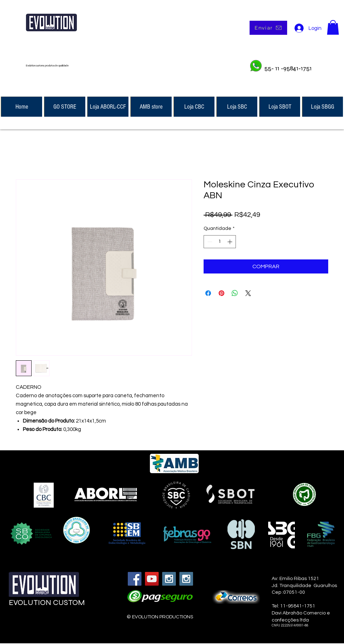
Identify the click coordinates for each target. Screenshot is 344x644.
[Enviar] (268, 28)
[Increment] (230, 242)
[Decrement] (209, 242)
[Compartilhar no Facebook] (208, 293)
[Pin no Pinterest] (221, 293)
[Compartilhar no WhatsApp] (235, 293)
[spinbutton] (220, 242)
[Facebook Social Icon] (135, 579)
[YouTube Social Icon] (152, 579)
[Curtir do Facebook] (52, 623)
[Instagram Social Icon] (169, 579)
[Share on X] (248, 293)
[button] (333, 27)
